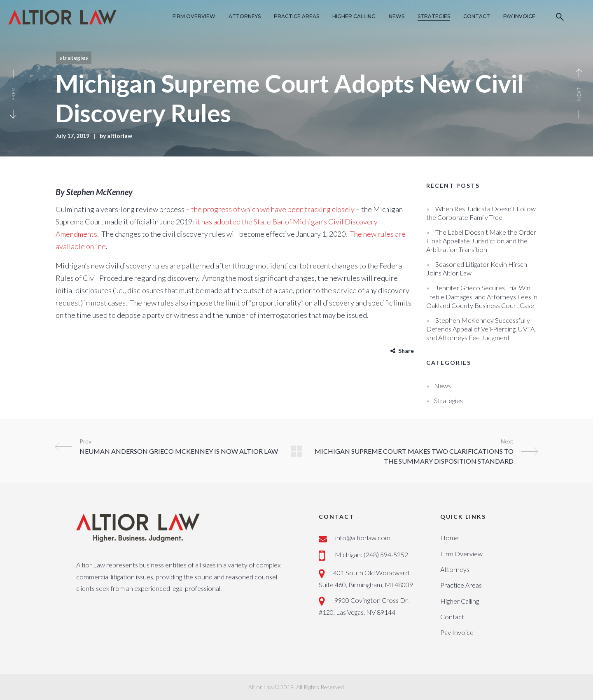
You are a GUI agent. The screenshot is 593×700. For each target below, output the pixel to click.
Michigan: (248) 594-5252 (371, 554)
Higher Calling (460, 601)
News (442, 386)
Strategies (74, 57)
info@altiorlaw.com (363, 538)
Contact (452, 617)
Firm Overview (461, 554)
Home (449, 538)
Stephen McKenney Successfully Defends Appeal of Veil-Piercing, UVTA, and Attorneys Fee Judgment (481, 329)
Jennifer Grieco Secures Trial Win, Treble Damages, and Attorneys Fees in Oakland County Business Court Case (482, 296)
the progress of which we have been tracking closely (273, 209)
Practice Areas (461, 585)
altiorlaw (120, 136)
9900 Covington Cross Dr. (371, 600)
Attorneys (455, 569)
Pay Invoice (457, 632)
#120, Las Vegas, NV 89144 (357, 612)
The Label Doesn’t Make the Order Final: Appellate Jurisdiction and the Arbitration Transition (481, 241)
